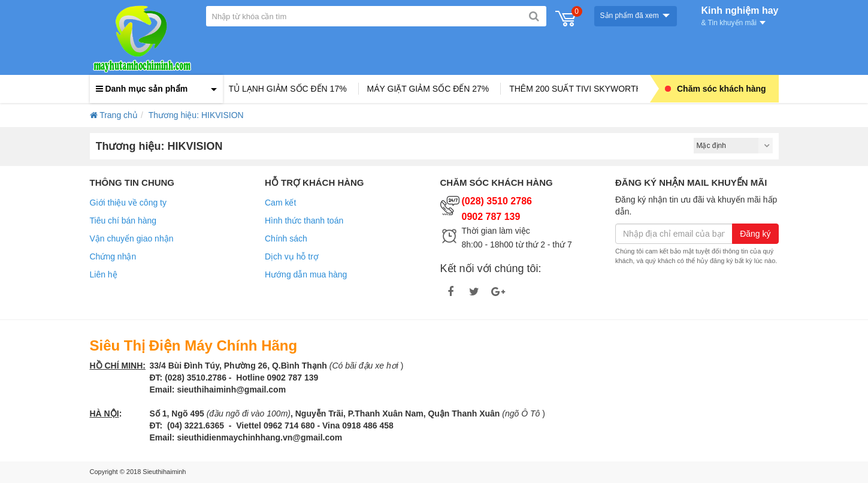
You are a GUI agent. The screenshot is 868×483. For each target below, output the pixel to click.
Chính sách (286, 239)
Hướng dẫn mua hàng (306, 274)
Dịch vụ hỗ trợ (292, 256)
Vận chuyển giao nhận (132, 239)
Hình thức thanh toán (304, 221)
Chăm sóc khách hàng (716, 89)
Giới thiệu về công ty (128, 203)
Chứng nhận (113, 256)
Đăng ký (755, 234)
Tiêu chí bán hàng (123, 221)
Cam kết (280, 203)
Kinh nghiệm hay (740, 15)
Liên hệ (104, 274)
